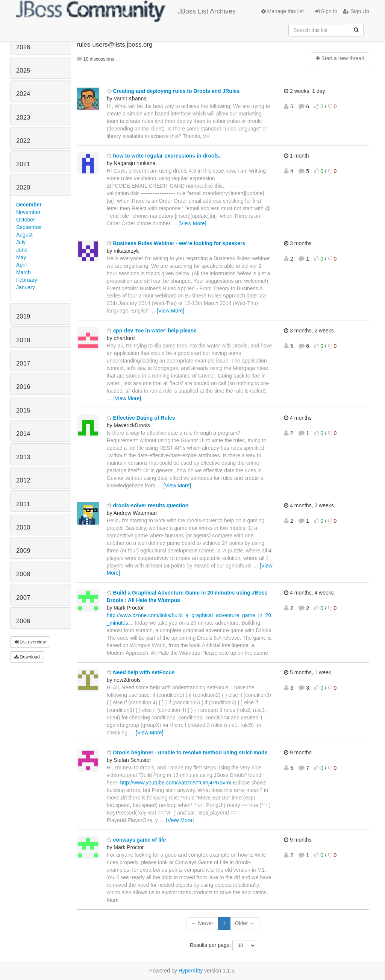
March (23, 272)
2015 (23, 410)
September (29, 227)
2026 (23, 47)
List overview (30, 642)
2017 (23, 363)
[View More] (192, 223)
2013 (23, 457)
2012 (23, 480)
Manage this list (283, 11)
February (27, 280)
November (28, 212)
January (26, 287)
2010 (23, 527)
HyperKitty (191, 971)
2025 (23, 71)
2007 (23, 598)
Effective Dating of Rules (141, 418)
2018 (23, 340)
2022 (23, 141)
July (21, 242)
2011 (23, 504)
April (21, 265)
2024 (23, 94)
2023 (23, 118)
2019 (23, 316)
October (26, 220)
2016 (23, 387)
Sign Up (356, 11)
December (29, 205)
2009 (23, 551)
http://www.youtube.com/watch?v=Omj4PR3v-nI (176, 783)
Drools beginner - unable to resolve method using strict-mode (187, 752)
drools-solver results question (148, 505)
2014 (23, 434)
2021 (23, 164)
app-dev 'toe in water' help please (152, 331)
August (24, 235)
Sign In (326, 11)
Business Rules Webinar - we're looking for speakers (176, 243)
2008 (23, 574)
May (21, 257)
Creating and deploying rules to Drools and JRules (173, 91)
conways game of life (136, 840)
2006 (23, 621)
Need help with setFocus (141, 672)
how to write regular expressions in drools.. (164, 156)
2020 (23, 187)
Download (27, 657)
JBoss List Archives (126, 11)
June (22, 250)
